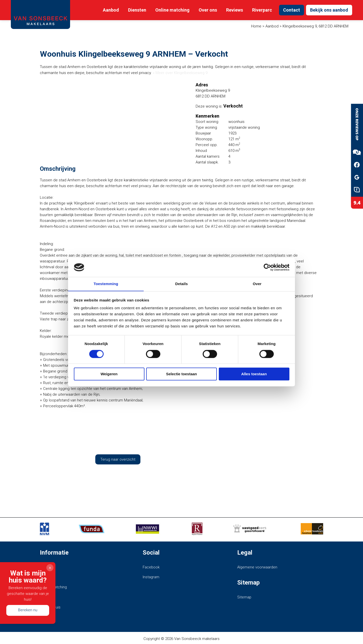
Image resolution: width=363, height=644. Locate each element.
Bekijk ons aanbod (329, 10)
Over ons (208, 10)
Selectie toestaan (182, 374)
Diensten (137, 10)
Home (256, 26)
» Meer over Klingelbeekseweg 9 (180, 73)
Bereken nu (28, 610)
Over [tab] (257, 284)
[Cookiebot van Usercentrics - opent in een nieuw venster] (267, 267)
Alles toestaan (254, 374)
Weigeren (109, 374)
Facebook (151, 567)
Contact (292, 10)
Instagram (151, 577)
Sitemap (244, 597)
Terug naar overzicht (118, 459)
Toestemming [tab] (106, 284)
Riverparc (262, 10)
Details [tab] (181, 284)
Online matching (172, 10)
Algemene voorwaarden (258, 567)
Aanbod (111, 10)
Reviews (235, 10)
